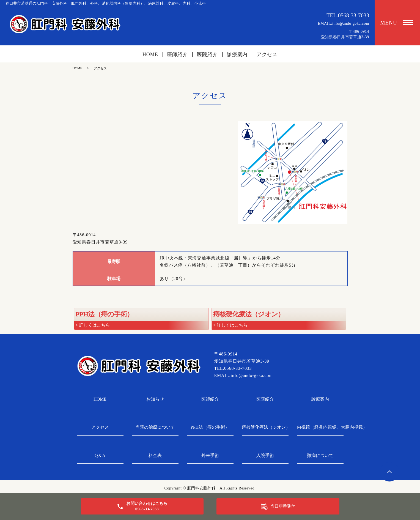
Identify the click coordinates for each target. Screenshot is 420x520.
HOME (150, 54)
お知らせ (155, 399)
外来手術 (210, 455)
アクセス (267, 54)
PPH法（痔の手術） (210, 427)
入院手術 (265, 455)
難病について (320, 455)
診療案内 (237, 54)
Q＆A (100, 455)
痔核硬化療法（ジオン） (265, 427)
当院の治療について (155, 427)
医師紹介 (178, 54)
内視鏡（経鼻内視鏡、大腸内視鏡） (320, 427)
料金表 (155, 455)
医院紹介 (207, 54)
